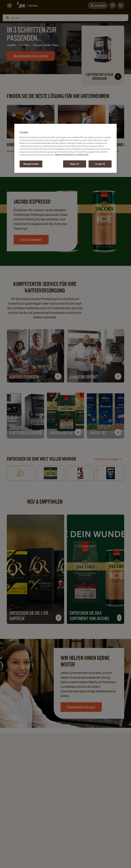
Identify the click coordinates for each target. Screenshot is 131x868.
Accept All (100, 164)
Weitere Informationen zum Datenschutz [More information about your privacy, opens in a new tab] (72, 155)
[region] (65, 148)
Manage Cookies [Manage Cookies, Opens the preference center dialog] (31, 164)
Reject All (75, 164)
